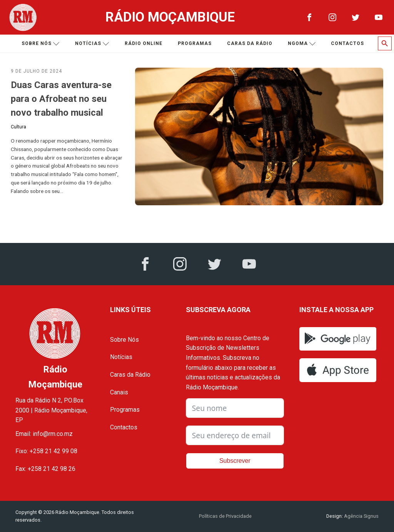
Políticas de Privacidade (225, 516)
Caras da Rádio (250, 43)
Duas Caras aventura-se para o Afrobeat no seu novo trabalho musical (61, 99)
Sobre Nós (124, 340)
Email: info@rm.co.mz (44, 434)
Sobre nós (41, 44)
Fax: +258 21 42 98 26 (45, 469)
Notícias (92, 44)
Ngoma (302, 44)
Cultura (18, 127)
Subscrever (235, 461)
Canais (119, 392)
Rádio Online (144, 43)
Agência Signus (361, 516)
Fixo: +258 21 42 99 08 (46, 451)
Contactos (347, 43)
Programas (195, 43)
